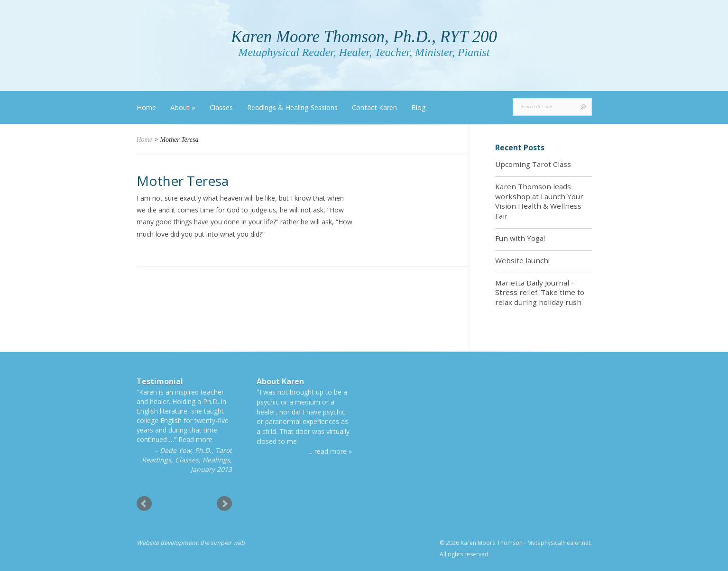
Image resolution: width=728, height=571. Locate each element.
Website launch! (522, 260)
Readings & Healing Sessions (292, 107)
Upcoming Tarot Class (533, 164)
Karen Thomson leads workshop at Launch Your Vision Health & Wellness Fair (539, 201)
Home (146, 107)
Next (224, 504)
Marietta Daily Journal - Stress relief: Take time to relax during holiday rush (540, 293)
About (183, 107)
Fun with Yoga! (520, 238)
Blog (419, 107)
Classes (221, 107)
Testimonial (160, 381)
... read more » (330, 451)
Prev (144, 504)
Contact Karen (374, 107)
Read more (195, 439)
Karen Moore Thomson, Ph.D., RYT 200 (364, 37)
